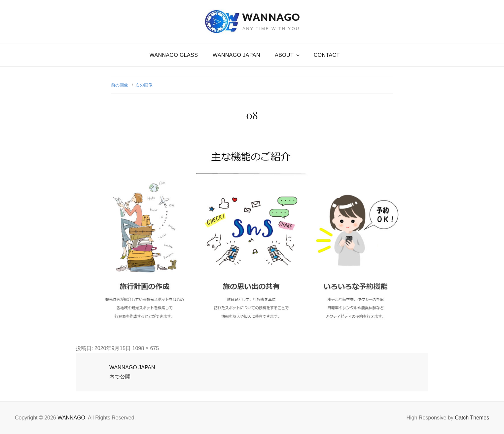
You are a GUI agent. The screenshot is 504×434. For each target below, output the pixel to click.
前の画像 (120, 85)
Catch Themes (472, 418)
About (288, 55)
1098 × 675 (146, 348)
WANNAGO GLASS (174, 55)
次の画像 (144, 85)
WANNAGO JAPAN (236, 55)
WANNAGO (271, 17)
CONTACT (327, 55)
